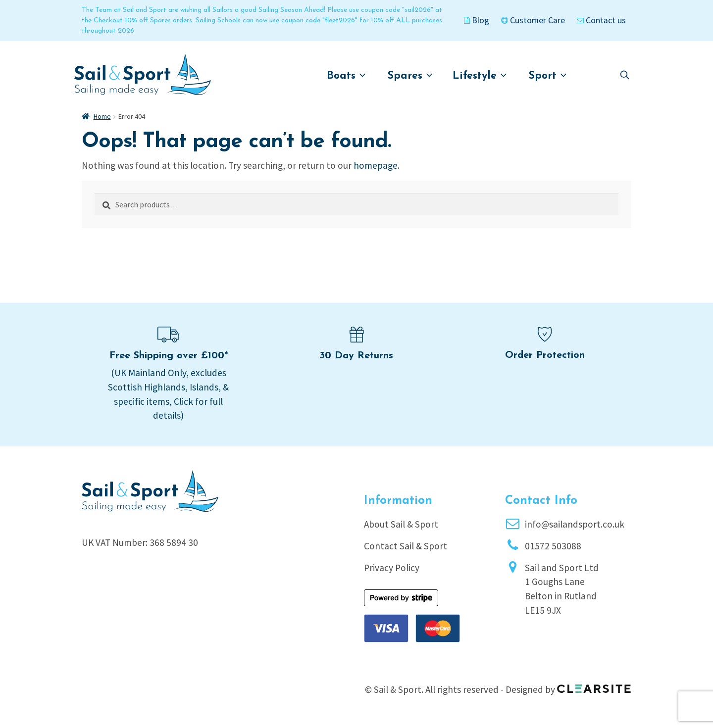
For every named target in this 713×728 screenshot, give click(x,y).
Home (102, 116)
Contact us (601, 20)
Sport (548, 75)
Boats (346, 75)
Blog (477, 20)
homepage (376, 165)
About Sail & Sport (401, 524)
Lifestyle (480, 75)
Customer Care (533, 20)
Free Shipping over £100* (169, 356)
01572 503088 (553, 546)
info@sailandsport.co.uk (575, 524)
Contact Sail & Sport (406, 546)
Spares (410, 75)
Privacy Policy (392, 568)
